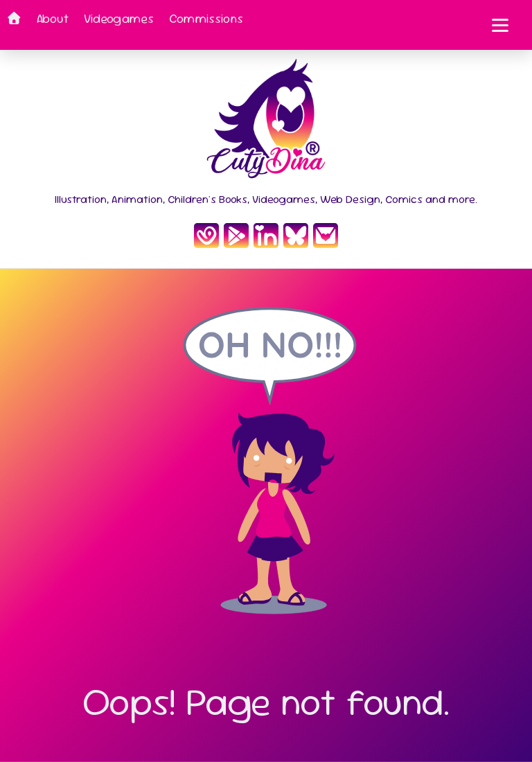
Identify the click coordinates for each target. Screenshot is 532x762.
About (53, 18)
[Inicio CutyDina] (266, 123)
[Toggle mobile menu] (500, 25)
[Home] (14, 25)
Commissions (206, 18)
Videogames (119, 18)
